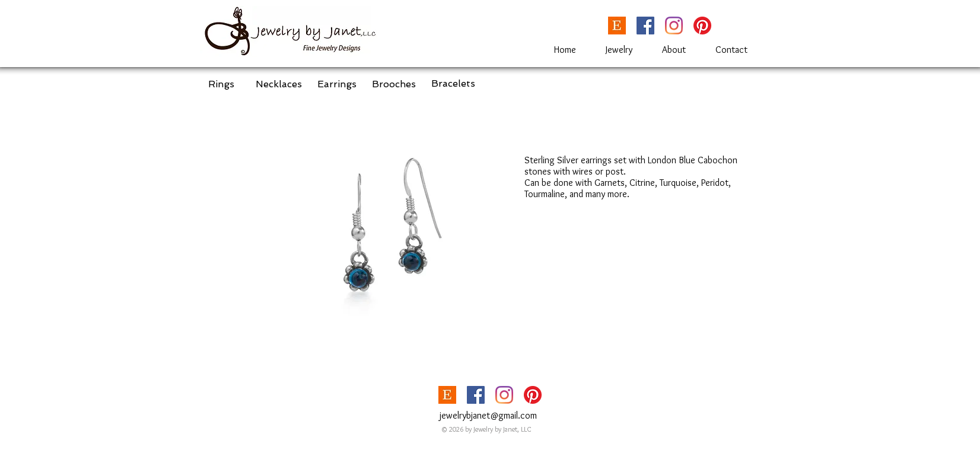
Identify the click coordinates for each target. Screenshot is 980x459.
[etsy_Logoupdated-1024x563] (617, 26)
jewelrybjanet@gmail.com (488, 415)
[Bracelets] (453, 84)
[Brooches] (394, 84)
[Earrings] (337, 84)
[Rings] (221, 84)
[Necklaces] (279, 84)
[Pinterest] (702, 26)
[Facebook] (645, 26)
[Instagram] (674, 26)
